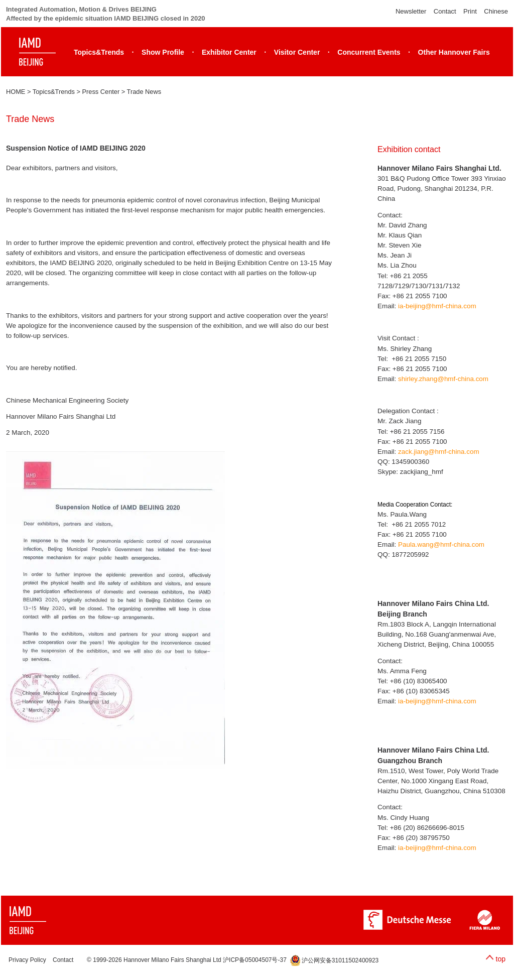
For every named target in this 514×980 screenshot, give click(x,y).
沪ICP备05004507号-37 (255, 960)
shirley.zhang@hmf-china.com (443, 379)
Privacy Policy (27, 960)
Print (470, 11)
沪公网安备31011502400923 (335, 960)
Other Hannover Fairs (454, 52)
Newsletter (411, 11)
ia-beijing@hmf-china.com (437, 306)
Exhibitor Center (229, 52)
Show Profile (163, 52)
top (501, 959)
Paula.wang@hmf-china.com (441, 544)
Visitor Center (297, 52)
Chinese (496, 11)
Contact (445, 11)
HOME (16, 92)
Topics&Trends (99, 52)
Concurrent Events (369, 52)
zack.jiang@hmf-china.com (439, 452)
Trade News (144, 92)
